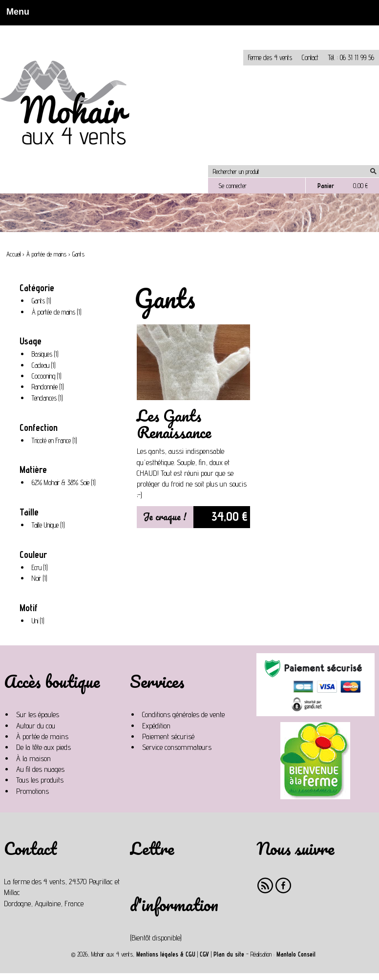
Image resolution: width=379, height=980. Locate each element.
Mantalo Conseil (296, 954)
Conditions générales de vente (183, 714)
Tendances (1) (49, 398)
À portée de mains (46, 254)
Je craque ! (165, 517)
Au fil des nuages (40, 769)
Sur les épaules (38, 714)
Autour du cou (36, 726)
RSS (265, 885)
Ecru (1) (42, 568)
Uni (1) (40, 621)
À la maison (33, 758)
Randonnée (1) (50, 387)
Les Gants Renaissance (174, 424)
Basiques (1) (47, 354)
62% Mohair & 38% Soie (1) (66, 483)
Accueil (13, 254)
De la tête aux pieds (43, 747)
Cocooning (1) (48, 376)
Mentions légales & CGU (166, 954)
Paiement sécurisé (168, 736)
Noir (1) (41, 578)
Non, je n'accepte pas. (69, 30)
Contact (310, 57)
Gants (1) (43, 301)
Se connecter (232, 186)
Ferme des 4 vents (270, 57)
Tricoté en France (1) (56, 441)
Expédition (156, 726)
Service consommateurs (177, 747)
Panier (326, 186)
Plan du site (229, 954)
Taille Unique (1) (50, 525)
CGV (204, 954)
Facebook (284, 885)
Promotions (32, 791)
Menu (15, 12)
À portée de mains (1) (59, 312)
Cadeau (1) (45, 365)
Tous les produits (40, 780)
